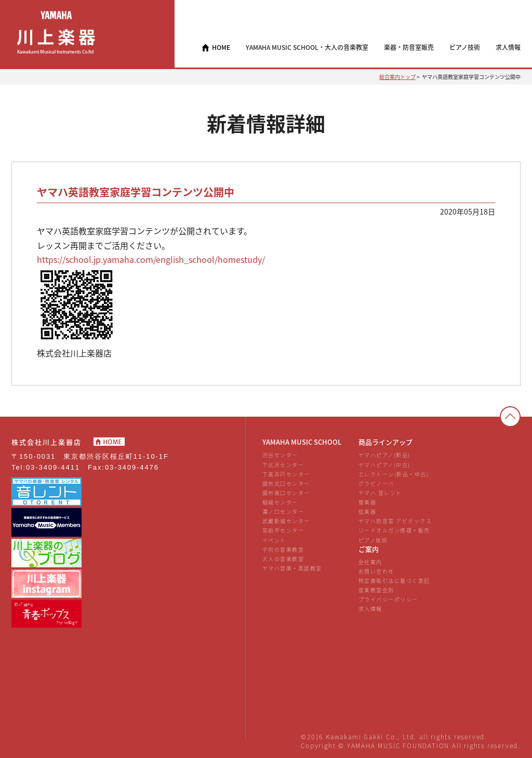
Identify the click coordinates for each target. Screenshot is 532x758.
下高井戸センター (286, 474)
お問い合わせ (376, 571)
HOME (221, 47)
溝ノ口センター (283, 511)
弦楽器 (368, 511)
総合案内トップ (397, 77)
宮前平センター (283, 530)
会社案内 (370, 562)
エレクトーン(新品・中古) (394, 474)
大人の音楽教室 (283, 559)
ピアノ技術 (373, 540)
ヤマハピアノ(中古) (384, 465)
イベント (274, 540)
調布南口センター (286, 493)
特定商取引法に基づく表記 (394, 581)
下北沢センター (283, 465)
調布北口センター (286, 483)
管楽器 (368, 502)
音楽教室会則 (376, 590)
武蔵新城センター (286, 521)
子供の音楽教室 (283, 549)
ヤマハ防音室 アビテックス (395, 521)
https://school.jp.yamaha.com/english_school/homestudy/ (151, 259)
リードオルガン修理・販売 (394, 530)
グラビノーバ (376, 483)
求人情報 (370, 609)
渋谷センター (280, 455)
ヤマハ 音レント (380, 493)
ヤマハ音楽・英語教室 (292, 568)
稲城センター (280, 502)
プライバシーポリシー (388, 599)
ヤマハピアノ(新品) (384, 455)
